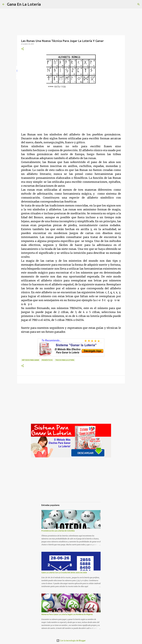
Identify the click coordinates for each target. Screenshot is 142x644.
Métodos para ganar (31, 360)
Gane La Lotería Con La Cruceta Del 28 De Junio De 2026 (64, 573)
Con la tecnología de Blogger (71, 641)
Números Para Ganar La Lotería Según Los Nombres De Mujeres (67, 614)
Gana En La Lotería (24, 4)
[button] (23, 49)
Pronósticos (47, 360)
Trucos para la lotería (65, 360)
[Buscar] (44, 4)
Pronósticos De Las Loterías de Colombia (58, 531)
